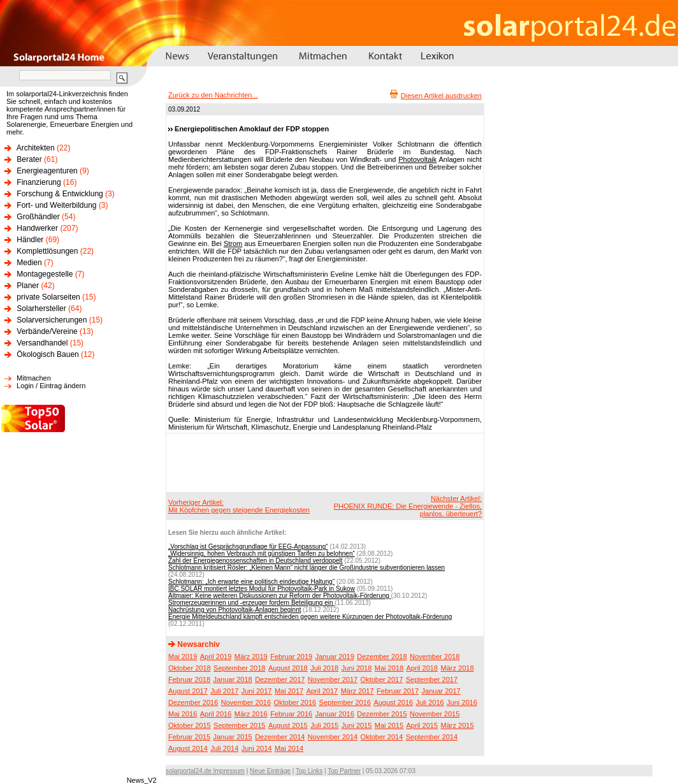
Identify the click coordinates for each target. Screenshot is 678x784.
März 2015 (458, 725)
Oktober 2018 (190, 668)
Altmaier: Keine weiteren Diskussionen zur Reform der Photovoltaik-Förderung (280, 596)
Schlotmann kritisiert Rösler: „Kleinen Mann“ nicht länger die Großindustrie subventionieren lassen (307, 568)
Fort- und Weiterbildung (56, 205)
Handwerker (37, 228)
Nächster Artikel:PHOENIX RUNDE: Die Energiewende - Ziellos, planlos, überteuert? (408, 506)
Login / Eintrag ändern (51, 386)
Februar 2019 (291, 657)
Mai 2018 (389, 668)
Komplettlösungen (47, 251)
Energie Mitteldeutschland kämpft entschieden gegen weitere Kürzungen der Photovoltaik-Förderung (310, 617)
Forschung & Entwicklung (60, 194)
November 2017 (333, 679)
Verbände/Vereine (47, 331)
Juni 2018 (357, 668)
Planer (28, 286)
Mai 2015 (389, 725)
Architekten (36, 148)
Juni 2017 (257, 691)
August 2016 (393, 702)
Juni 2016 (462, 702)
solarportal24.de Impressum (205, 771)
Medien (29, 263)
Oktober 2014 (382, 737)
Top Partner (344, 771)
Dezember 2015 (382, 714)
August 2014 (188, 748)
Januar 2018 (233, 679)
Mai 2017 (289, 691)
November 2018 (435, 657)
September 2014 (432, 737)
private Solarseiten (48, 297)
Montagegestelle (45, 274)
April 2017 (322, 691)
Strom (233, 243)
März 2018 (458, 668)
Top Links (309, 771)
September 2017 (432, 679)
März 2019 (251, 657)
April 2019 (216, 657)
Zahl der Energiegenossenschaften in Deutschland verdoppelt (256, 561)
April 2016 (216, 714)
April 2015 (422, 725)
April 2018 (422, 668)
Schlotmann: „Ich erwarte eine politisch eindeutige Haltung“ (251, 582)
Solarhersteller (41, 309)
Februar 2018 (189, 679)
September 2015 (239, 725)
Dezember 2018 (382, 657)
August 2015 (288, 725)
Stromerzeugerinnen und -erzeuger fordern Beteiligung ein (251, 603)
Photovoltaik (417, 159)
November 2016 (246, 702)
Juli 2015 (324, 725)
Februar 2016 (291, 714)
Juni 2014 (257, 748)
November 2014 (333, 737)
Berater (29, 159)
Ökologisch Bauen (47, 354)
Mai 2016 (183, 714)
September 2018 (239, 668)
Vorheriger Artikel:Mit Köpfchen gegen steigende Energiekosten (239, 506)
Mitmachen (34, 378)
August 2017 (188, 691)
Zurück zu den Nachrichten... (213, 95)
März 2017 (357, 691)
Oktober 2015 (190, 725)
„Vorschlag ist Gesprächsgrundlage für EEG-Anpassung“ (248, 547)
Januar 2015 (233, 737)
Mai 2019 (183, 657)
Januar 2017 (441, 691)
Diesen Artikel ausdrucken (441, 96)
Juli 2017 (224, 691)
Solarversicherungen (52, 320)
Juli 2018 (324, 668)
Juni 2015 (357, 725)
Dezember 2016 (193, 702)
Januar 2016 (335, 714)
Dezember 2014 (280, 737)
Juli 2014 (224, 748)
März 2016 (251, 714)
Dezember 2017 (280, 679)
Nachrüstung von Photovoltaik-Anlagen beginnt (234, 610)
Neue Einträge (270, 771)
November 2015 (435, 714)
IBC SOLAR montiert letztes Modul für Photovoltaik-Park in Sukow (262, 589)
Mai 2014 (289, 748)
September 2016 (345, 702)
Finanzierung (39, 182)
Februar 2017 (398, 691)
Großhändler (38, 217)
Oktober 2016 (295, 702)
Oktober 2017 (382, 679)
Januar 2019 (335, 657)
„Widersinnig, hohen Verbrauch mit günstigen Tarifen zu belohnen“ (262, 554)
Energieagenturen (47, 171)
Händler (30, 240)
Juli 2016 (430, 702)
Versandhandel (42, 343)
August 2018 (288, 668)
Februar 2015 (189, 737)
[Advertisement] (323, 462)
